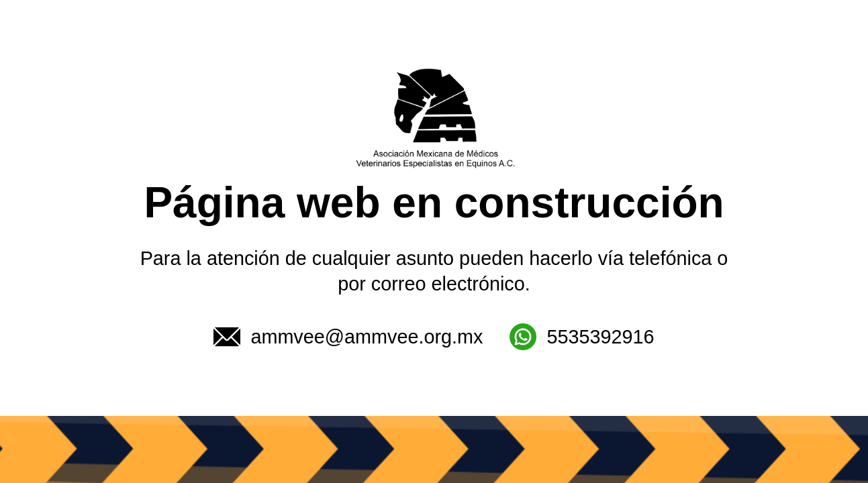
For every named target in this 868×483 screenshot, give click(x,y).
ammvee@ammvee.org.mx (348, 337)
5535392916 (582, 337)
